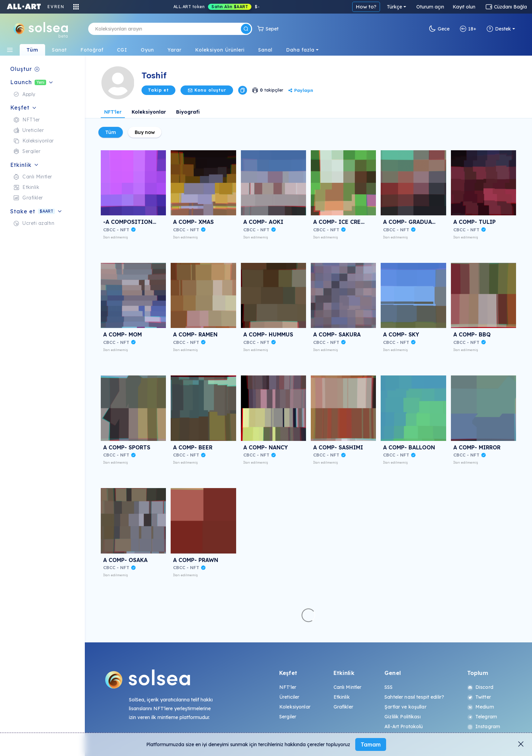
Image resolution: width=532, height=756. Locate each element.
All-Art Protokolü (404, 726)
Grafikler (343, 707)
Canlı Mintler (348, 687)
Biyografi (188, 112)
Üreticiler (289, 697)
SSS (388, 687)
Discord (480, 687)
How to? (366, 7)
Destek (499, 29)
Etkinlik (342, 697)
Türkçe (394, 7)
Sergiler (288, 717)
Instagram (484, 726)
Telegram (482, 717)
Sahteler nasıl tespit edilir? (414, 697)
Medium (481, 707)
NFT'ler (113, 112)
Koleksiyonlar (149, 112)
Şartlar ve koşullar (405, 707)
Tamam (371, 744)
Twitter (479, 697)
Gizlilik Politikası (403, 717)
